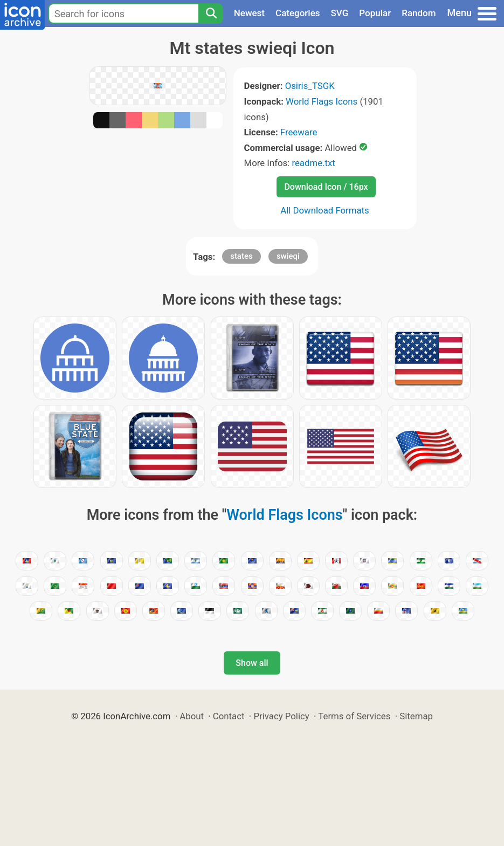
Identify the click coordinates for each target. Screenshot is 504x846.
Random (419, 13)
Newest (249, 13)
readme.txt (313, 163)
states (241, 256)
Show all (252, 663)
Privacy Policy (281, 716)
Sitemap (416, 716)
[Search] (211, 13)
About (192, 716)
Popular (375, 13)
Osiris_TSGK (310, 86)
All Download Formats (325, 210)
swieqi (288, 256)
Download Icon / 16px (326, 187)
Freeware (299, 132)
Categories (298, 13)
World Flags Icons (322, 101)
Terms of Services (354, 716)
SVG (340, 13)
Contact (229, 716)
